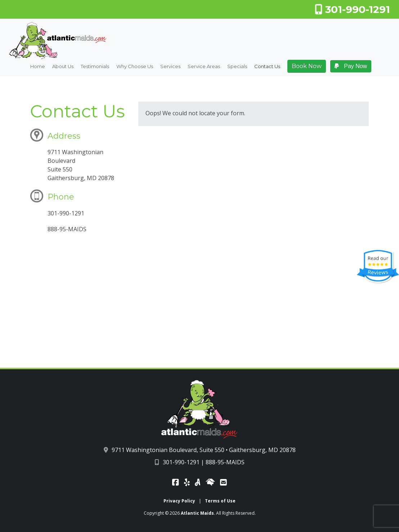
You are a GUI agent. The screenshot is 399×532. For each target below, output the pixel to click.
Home (38, 67)
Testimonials (95, 67)
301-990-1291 (352, 9)
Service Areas (204, 67)
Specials (237, 67)
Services (170, 67)
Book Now (307, 66)
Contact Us (267, 67)
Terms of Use (220, 501)
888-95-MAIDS (225, 462)
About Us (63, 67)
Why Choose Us (135, 67)
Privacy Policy (179, 501)
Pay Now (351, 66)
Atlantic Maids (197, 513)
